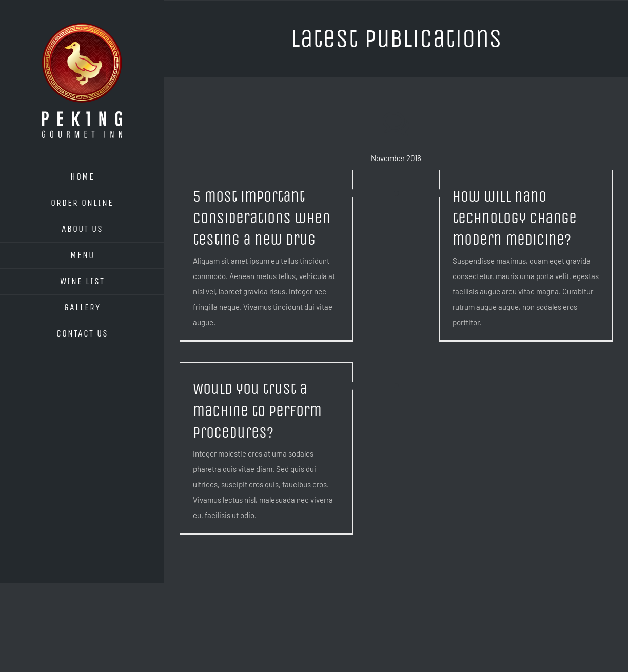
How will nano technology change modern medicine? (515, 218)
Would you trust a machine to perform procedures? (257, 411)
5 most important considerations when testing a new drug (262, 218)
